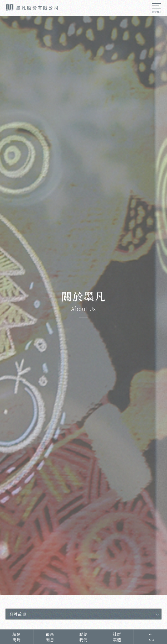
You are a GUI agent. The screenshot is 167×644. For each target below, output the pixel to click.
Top (151, 637)
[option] (84, 306)
